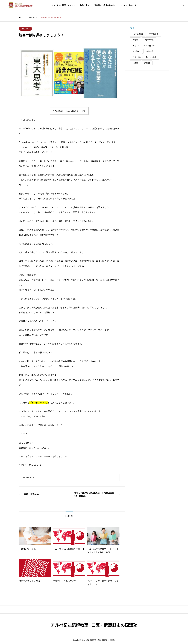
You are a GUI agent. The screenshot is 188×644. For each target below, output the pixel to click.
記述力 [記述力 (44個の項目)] (135, 63)
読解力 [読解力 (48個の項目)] (147, 63)
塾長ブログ (25, 29)
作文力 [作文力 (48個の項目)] (135, 40)
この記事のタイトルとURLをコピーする (69, 111)
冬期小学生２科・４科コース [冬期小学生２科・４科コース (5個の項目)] (145, 46)
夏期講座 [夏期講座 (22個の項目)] (150, 51)
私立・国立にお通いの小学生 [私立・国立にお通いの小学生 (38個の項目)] (145, 57)
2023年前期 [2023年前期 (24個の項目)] (154, 34)
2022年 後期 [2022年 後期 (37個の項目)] (138, 34)
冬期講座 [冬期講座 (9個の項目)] (136, 51)
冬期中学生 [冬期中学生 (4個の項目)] (149, 40)
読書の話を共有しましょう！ (41, 35)
